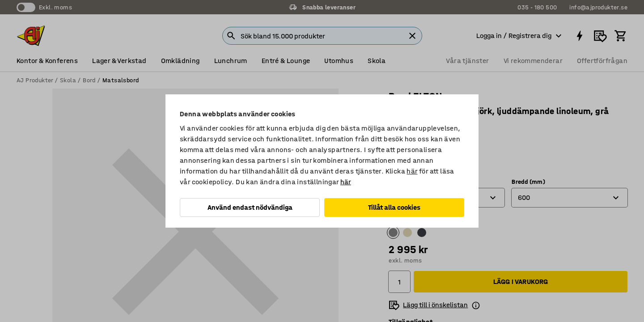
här (412, 171)
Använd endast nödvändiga (250, 207)
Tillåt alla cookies (394, 207)
